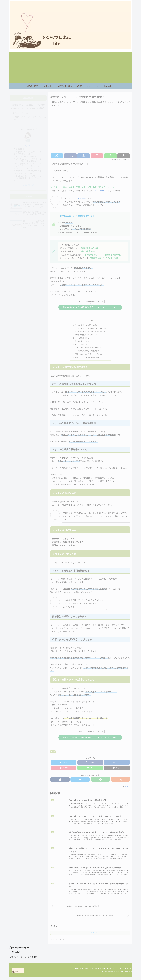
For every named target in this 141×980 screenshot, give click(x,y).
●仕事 (108, 971)
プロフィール (116, 971)
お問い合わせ (15, 955)
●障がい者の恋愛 (98, 971)
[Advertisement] (71, 68)
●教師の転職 (76, 971)
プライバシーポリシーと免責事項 (23, 960)
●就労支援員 (87, 971)
